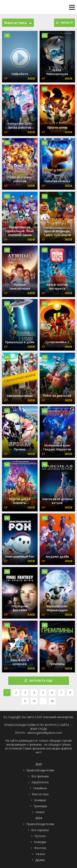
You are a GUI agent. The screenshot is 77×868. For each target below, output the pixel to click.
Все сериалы (40, 830)
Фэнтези (40, 848)
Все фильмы (40, 776)
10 (34, 701)
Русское (40, 836)
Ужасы (40, 854)
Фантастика (40, 794)
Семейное (40, 788)
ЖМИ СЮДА (39, 729)
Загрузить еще (39, 681)
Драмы (40, 860)
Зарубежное (40, 782)
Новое (40, 812)
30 (52, 701)
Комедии (40, 842)
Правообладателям (40, 770)
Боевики (40, 800)
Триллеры (40, 806)
